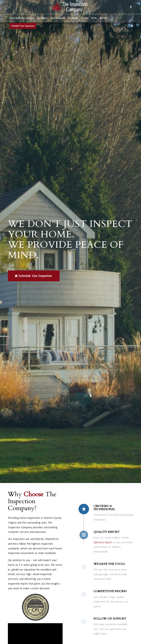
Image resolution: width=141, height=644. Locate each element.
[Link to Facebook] (131, 7)
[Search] (131, 26)
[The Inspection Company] (71, 7)
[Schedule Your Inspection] (34, 276)
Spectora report (103, 542)
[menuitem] (21, 18)
